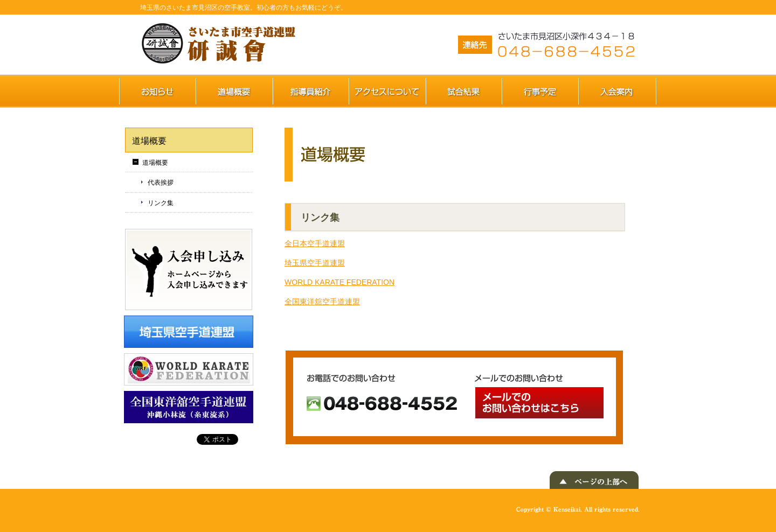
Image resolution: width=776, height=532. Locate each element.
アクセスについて (388, 91)
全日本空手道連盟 (315, 243)
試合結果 (464, 91)
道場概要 (235, 91)
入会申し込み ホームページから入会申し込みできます (189, 269)
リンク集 (161, 203)
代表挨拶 (161, 183)
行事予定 (541, 91)
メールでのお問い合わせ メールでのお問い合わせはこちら (539, 403)
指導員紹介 (311, 91)
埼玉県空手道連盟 (315, 263)
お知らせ (157, 91)
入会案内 (618, 91)
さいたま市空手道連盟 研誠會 (221, 44)
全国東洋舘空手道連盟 (322, 302)
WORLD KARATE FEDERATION (339, 282)
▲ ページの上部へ (594, 480)
